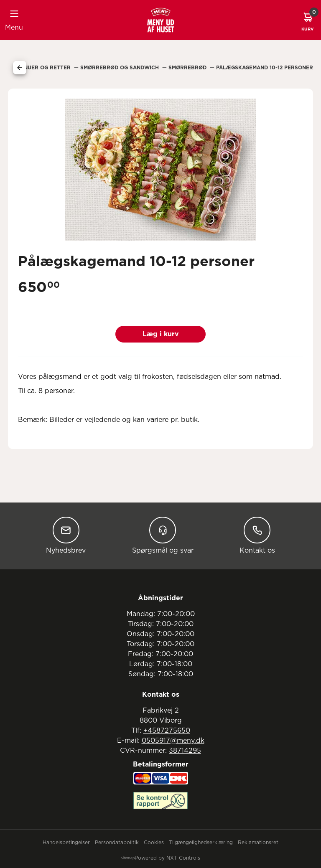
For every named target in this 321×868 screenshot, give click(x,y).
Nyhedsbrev (66, 535)
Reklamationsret (258, 843)
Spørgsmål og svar (163, 535)
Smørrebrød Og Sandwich (120, 68)
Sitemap (128, 858)
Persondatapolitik (117, 843)
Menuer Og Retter (44, 68)
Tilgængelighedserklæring (201, 843)
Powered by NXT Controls (167, 858)
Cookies (154, 843)
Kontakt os (257, 535)
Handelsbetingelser (66, 843)
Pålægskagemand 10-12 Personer (265, 68)
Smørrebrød (188, 68)
